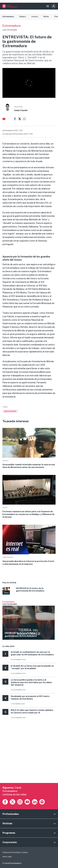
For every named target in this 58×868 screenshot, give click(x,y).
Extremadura (8, 17)
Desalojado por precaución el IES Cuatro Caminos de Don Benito (30, 698)
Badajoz (23, 17)
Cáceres (35, 17)
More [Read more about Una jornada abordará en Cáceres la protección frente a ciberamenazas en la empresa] (29, 545)
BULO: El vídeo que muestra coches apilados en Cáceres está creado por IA (32, 711)
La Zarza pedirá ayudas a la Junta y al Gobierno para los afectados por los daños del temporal (31, 682)
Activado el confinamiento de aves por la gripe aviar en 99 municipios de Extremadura (32, 653)
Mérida (46, 17)
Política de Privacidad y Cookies (15, 852)
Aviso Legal (7, 857)
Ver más (29, 620)
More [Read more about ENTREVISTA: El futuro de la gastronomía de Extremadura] (29, 591)
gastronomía (10, 411)
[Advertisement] (29, 754)
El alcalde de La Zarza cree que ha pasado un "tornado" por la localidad (32, 667)
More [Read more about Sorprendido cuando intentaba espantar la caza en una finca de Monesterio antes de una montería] (29, 448)
